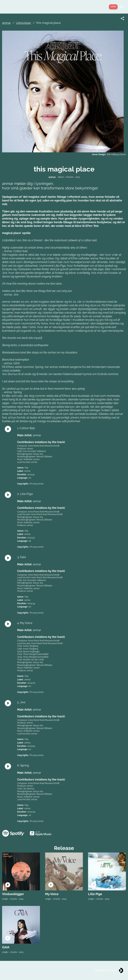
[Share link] (122, 18)
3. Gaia (22, 557)
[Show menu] (122, 7)
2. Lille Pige (25, 494)
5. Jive (21, 702)
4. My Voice (25, 623)
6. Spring (23, 765)
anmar (6, 23)
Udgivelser (24, 23)
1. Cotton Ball (26, 428)
